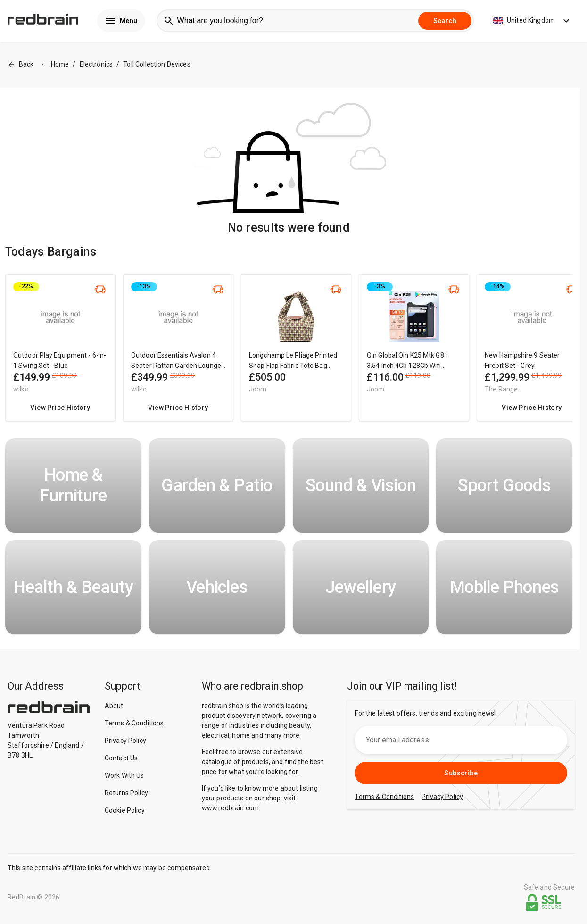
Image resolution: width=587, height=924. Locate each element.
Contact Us (121, 760)
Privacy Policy (125, 742)
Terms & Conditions (134, 725)
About (114, 708)
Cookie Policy (125, 812)
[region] (289, 354)
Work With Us (124, 777)
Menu (121, 22)
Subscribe (461, 775)
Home (60, 67)
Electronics (96, 67)
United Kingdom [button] (532, 22)
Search (445, 22)
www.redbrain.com (230, 810)
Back (21, 67)
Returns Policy (126, 795)
